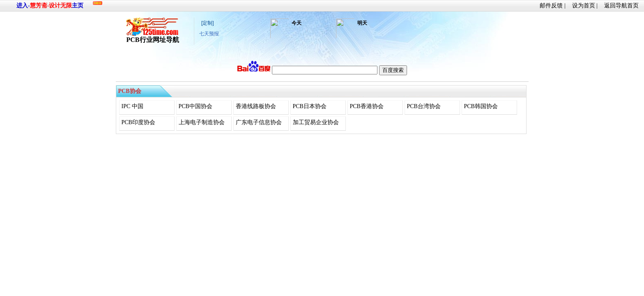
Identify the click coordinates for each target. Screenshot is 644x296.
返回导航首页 (621, 6)
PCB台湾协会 (424, 106)
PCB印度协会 (138, 122)
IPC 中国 (132, 106)
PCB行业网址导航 (153, 37)
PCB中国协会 (195, 106)
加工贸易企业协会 (316, 122)
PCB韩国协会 (481, 106)
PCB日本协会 (310, 106)
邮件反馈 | (552, 6)
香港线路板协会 (256, 106)
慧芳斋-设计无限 (51, 6)
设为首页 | (585, 6)
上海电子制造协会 (202, 122)
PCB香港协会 (367, 106)
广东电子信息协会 (259, 122)
